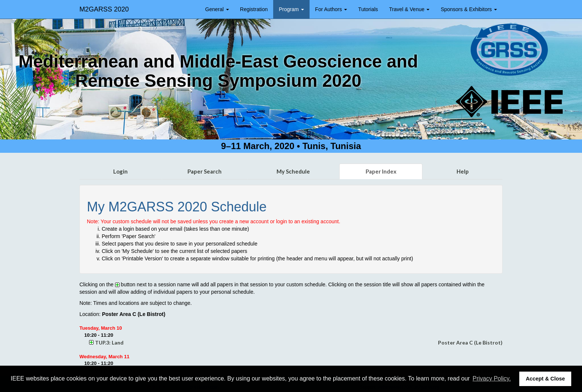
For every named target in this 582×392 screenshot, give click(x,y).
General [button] (217, 9)
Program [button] (291, 9)
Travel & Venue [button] (409, 9)
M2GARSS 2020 (104, 9)
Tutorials (368, 9)
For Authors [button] (331, 9)
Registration (254, 9)
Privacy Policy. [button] (492, 378)
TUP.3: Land (109, 342)
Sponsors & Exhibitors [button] (469, 9)
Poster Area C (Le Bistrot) (470, 342)
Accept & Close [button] (545, 379)
